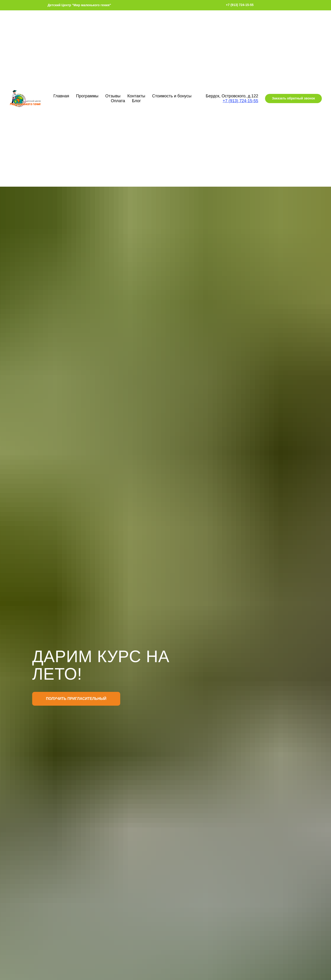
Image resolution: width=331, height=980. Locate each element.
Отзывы (113, 96)
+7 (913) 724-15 (238, 101)
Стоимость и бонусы (172, 96)
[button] (293, 99)
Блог (136, 101)
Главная (61, 96)
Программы (87, 96)
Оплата (118, 101)
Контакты (136, 96)
